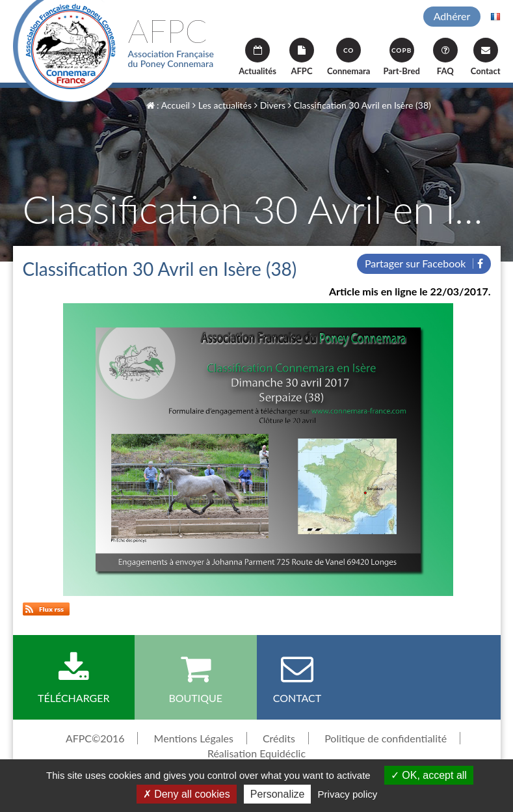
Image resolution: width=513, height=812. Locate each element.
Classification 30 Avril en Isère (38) (360, 105)
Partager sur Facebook (424, 263)
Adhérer (452, 16)
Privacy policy (348, 794)
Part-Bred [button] (401, 57)
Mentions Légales (194, 738)
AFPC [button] (302, 57)
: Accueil (168, 105)
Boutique (196, 678)
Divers (270, 105)
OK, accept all (429, 775)
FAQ (445, 57)
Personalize (278, 794)
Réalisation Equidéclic (256, 753)
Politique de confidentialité (386, 738)
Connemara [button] (349, 57)
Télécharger (74, 678)
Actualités (257, 57)
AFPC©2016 (95, 738)
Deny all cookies (187, 794)
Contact (486, 57)
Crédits (279, 738)
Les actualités (222, 105)
